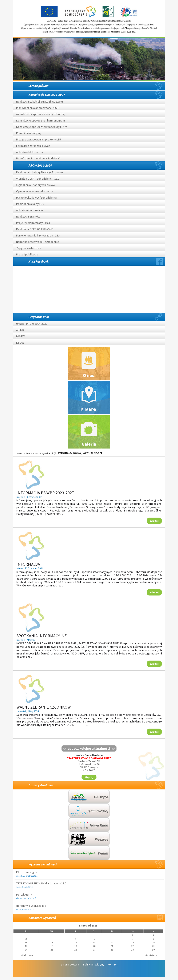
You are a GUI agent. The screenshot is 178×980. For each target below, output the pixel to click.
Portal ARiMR (24, 895)
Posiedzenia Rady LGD (30, 204)
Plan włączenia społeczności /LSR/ (38, 108)
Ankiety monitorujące (30, 210)
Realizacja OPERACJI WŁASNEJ (35, 229)
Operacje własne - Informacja (35, 191)
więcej (154, 521)
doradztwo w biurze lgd (31, 906)
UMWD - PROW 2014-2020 (32, 324)
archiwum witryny (93, 964)
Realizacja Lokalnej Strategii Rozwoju (39, 101)
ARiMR (20, 330)
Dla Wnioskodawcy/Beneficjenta (36, 198)
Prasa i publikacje (27, 254)
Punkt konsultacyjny (29, 133)
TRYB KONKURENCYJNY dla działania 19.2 (41, 883)
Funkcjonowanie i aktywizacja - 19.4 (38, 235)
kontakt (112, 964)
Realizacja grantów (28, 216)
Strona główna (38, 86)
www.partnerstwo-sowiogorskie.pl (35, 453)
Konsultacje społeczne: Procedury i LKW (41, 127)
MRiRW (20, 336)
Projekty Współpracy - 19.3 (33, 223)
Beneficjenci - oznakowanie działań (38, 158)
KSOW (20, 343)
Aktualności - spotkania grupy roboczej (41, 114)
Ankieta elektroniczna (30, 152)
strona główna (70, 964)
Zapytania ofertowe (29, 248)
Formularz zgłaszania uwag (33, 146)
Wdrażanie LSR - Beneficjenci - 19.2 (38, 179)
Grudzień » (151, 955)
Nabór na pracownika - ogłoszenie (38, 242)
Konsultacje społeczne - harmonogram (41, 120)
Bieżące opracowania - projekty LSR (39, 139)
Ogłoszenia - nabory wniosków (36, 185)
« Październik (28, 955)
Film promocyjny (27, 872)
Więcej (89, 777)
